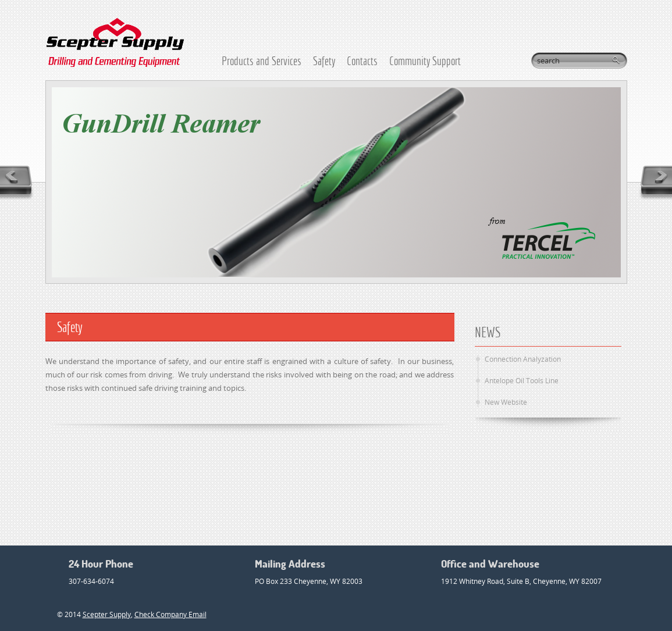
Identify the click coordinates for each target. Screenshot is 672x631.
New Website (506, 402)
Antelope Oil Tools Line (522, 381)
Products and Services (262, 61)
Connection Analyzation (523, 359)
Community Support (425, 61)
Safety (324, 61)
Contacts (362, 61)
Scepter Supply (107, 614)
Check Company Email (170, 614)
